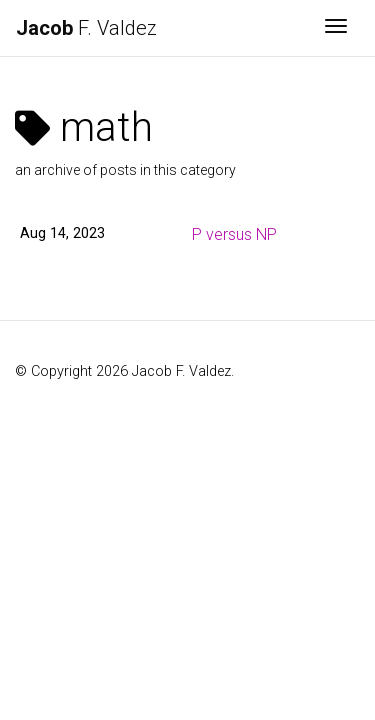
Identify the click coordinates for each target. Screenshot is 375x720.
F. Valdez (86, 28)
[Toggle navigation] (336, 28)
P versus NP (234, 234)
